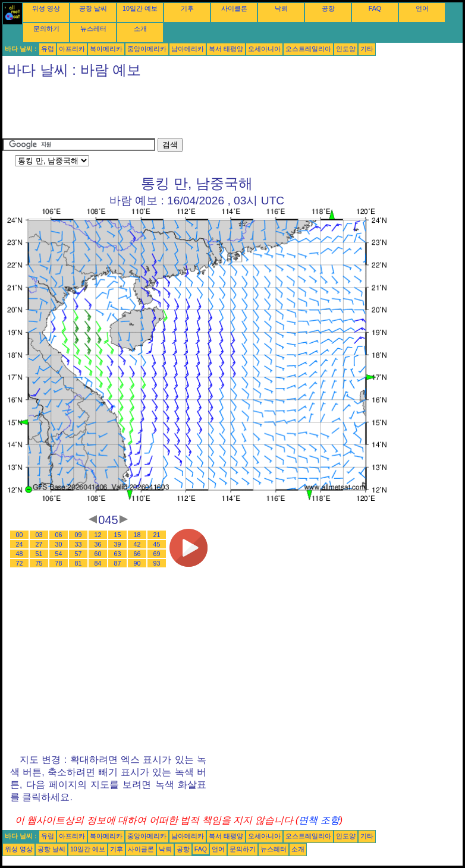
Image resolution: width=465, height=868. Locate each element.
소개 (140, 29)
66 (137, 554)
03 (39, 535)
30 (59, 544)
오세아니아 (264, 49)
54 (59, 554)
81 (78, 563)
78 (59, 563)
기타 (367, 49)
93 (157, 563)
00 (20, 535)
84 (98, 563)
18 (137, 535)
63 (118, 554)
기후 (187, 8)
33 (78, 544)
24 (20, 544)
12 (98, 535)
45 (157, 544)
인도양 (346, 49)
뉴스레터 (93, 29)
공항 (328, 8)
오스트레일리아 (308, 49)
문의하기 (46, 29)
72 (20, 563)
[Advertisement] (219, 111)
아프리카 (72, 49)
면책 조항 (319, 820)
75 (39, 563)
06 (59, 535)
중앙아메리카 (147, 49)
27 (39, 544)
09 (78, 535)
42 (137, 544)
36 (98, 544)
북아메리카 (106, 49)
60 (98, 554)
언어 (422, 8)
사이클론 (234, 8)
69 (157, 554)
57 (78, 554)
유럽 (48, 49)
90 (137, 563)
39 (118, 544)
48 (20, 554)
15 (118, 535)
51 (39, 554)
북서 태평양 (226, 49)
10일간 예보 (140, 8)
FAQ (375, 8)
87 (118, 563)
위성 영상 (46, 8)
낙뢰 (281, 8)
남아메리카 (188, 49)
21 (157, 535)
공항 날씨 (93, 8)
